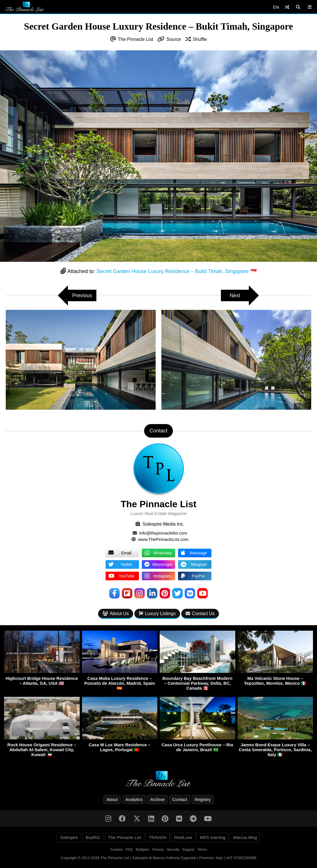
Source (174, 39)
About (112, 800)
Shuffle (200, 39)
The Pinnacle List (136, 39)
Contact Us (200, 614)
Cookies (116, 850)
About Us (116, 614)
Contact (180, 800)
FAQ (129, 850)
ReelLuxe (183, 838)
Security (173, 850)
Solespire (69, 838)
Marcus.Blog (245, 838)
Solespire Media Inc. (164, 524)
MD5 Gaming (213, 838)
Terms (202, 850)
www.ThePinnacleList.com (163, 539)
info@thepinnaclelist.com (163, 533)
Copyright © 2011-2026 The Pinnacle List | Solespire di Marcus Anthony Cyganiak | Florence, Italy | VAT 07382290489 (158, 858)
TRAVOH (157, 838)
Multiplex (143, 850)
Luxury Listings (157, 614)
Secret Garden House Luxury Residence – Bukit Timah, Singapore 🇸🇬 (176, 271)
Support (188, 850)
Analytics (134, 800)
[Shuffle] (287, 7)
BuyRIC (93, 838)
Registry (203, 800)
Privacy (158, 850)
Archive (157, 800)
